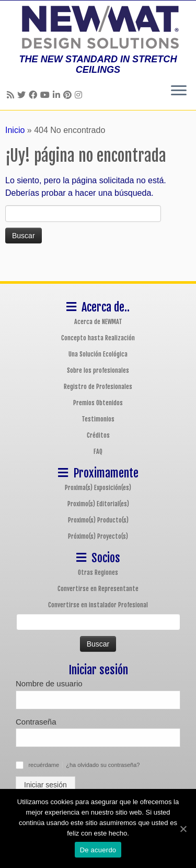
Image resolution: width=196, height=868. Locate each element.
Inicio (15, 130)
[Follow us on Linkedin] (58, 95)
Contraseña (36, 722)
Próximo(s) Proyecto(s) (98, 536)
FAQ (98, 452)
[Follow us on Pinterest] (69, 95)
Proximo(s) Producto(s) (98, 520)
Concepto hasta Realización (98, 338)
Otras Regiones (98, 572)
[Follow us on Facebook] (34, 95)
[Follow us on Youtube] (47, 95)
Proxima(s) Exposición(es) (98, 488)
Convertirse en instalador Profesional (98, 605)
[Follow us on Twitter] (23, 95)
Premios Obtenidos (98, 403)
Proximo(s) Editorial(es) (98, 504)
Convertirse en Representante (98, 589)
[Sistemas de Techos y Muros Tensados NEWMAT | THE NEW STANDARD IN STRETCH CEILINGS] (98, 27)
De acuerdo (98, 850)
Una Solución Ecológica (98, 354)
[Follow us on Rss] (12, 95)
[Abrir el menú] (179, 91)
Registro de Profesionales (98, 387)
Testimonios (98, 419)
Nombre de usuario (49, 683)
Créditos (98, 435)
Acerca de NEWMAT (98, 322)
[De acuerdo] (183, 829)
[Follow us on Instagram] (80, 95)
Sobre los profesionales (98, 370)
